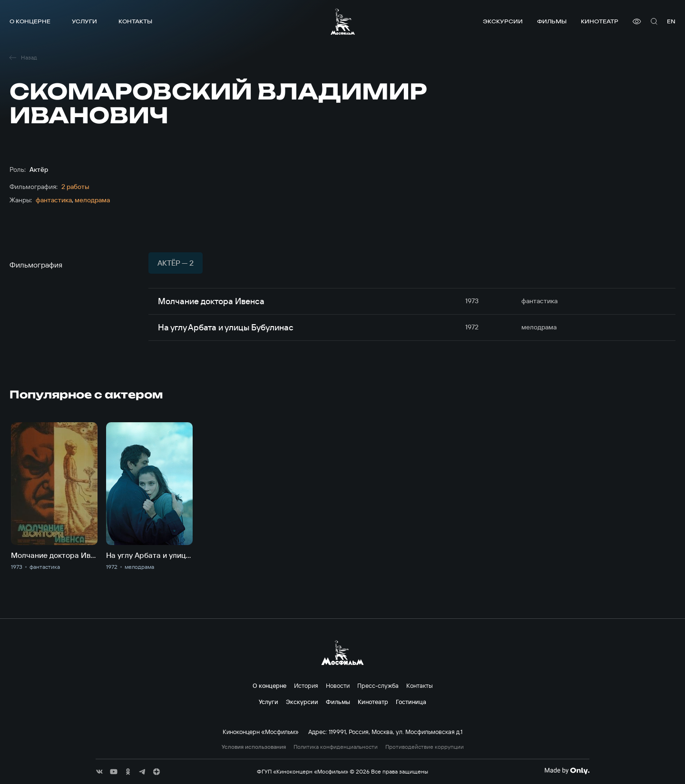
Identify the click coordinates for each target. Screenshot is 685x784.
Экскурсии (503, 21)
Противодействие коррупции (425, 747)
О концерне (30, 21)
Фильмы (552, 21)
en (671, 21)
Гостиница (411, 702)
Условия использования (254, 747)
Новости (338, 685)
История (306, 685)
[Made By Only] (567, 771)
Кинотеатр (600, 21)
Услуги (84, 21)
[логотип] (343, 21)
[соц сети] (99, 772)
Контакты (135, 21)
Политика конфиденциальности (336, 747)
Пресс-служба (378, 685)
